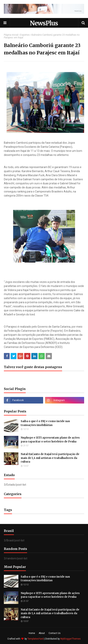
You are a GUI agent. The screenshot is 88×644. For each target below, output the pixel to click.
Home (32, 633)
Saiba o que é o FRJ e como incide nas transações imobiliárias (45, 423)
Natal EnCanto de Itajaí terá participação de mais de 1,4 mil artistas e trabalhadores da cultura (50, 458)
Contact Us (55, 633)
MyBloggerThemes (70, 639)
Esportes (25, 35)
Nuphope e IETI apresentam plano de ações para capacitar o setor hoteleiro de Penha (50, 440)
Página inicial (11, 35)
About (42, 633)
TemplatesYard (35, 639)
